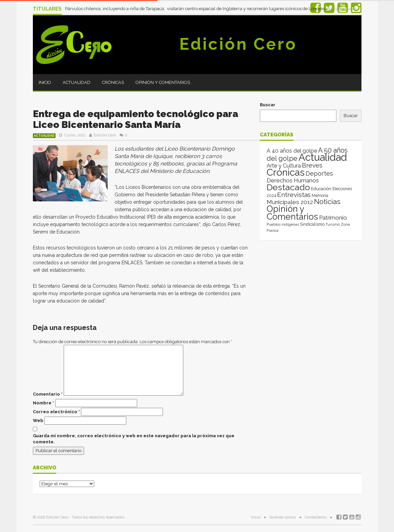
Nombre (44, 403)
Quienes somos (283, 517)
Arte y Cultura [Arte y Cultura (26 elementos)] (284, 166)
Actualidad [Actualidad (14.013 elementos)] (323, 157)
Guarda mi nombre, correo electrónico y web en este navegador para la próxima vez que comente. (134, 439)
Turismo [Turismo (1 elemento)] (333, 224)
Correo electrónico (56, 412)
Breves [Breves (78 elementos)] (312, 165)
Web (38, 420)
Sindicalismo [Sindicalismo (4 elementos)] (312, 224)
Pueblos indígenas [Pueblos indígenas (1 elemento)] (283, 224)
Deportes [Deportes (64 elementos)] (319, 173)
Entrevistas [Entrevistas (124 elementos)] (294, 195)
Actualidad (77, 82)
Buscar (268, 105)
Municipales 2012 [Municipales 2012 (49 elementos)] (290, 202)
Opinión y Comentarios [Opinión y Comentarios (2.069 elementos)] (292, 213)
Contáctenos (316, 517)
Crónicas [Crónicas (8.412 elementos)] (286, 172)
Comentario (48, 394)
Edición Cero (238, 44)
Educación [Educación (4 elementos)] (321, 189)
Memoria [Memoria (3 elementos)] (320, 196)
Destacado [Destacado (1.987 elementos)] (288, 187)
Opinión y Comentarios (163, 82)
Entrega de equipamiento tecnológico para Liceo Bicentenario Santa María (136, 119)
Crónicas (113, 82)
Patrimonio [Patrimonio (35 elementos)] (333, 218)
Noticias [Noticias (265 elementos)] (327, 202)
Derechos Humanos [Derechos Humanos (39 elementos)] (293, 180)
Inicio (45, 82)
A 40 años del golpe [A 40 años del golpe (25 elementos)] (292, 151)
